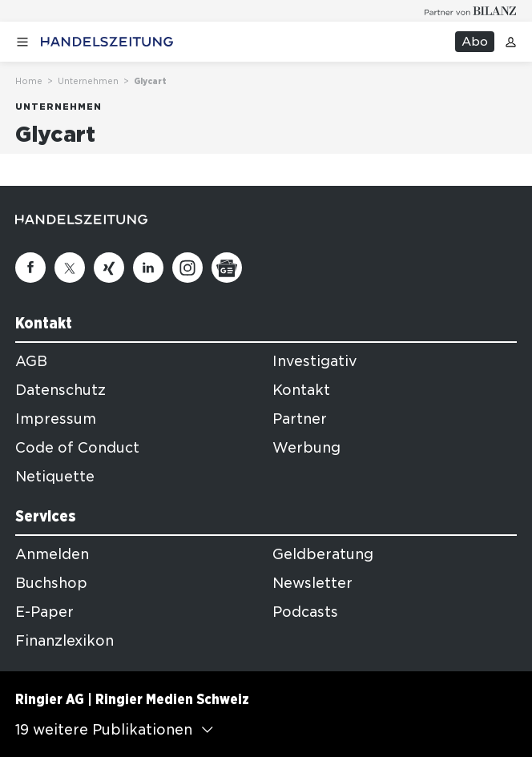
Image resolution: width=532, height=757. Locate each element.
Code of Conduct (77, 448)
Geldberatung (323, 554)
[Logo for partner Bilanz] (471, 11)
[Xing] (109, 268)
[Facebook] (30, 268)
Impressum (56, 419)
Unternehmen (88, 81)
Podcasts (305, 612)
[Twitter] (70, 268)
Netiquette (55, 477)
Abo (475, 42)
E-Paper (44, 612)
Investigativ (315, 361)
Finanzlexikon (64, 641)
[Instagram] (187, 268)
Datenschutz (60, 390)
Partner (300, 419)
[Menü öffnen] (22, 42)
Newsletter (312, 583)
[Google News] (227, 268)
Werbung (306, 448)
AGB (31, 361)
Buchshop (51, 583)
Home (29, 81)
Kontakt (301, 390)
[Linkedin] (148, 268)
